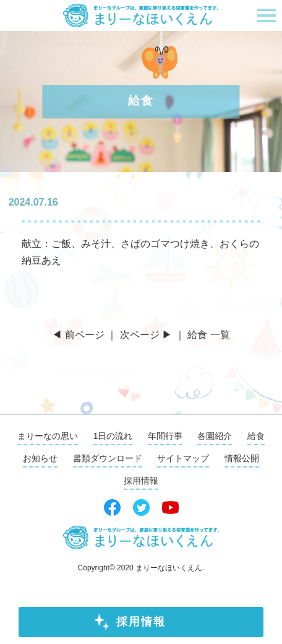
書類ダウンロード (108, 458)
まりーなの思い (48, 436)
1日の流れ (113, 436)
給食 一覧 (208, 335)
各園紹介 (215, 436)
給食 (256, 436)
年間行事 (165, 436)
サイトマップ (183, 458)
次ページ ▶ (146, 335)
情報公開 (242, 458)
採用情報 (141, 621)
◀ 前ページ (78, 335)
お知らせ (40, 458)
